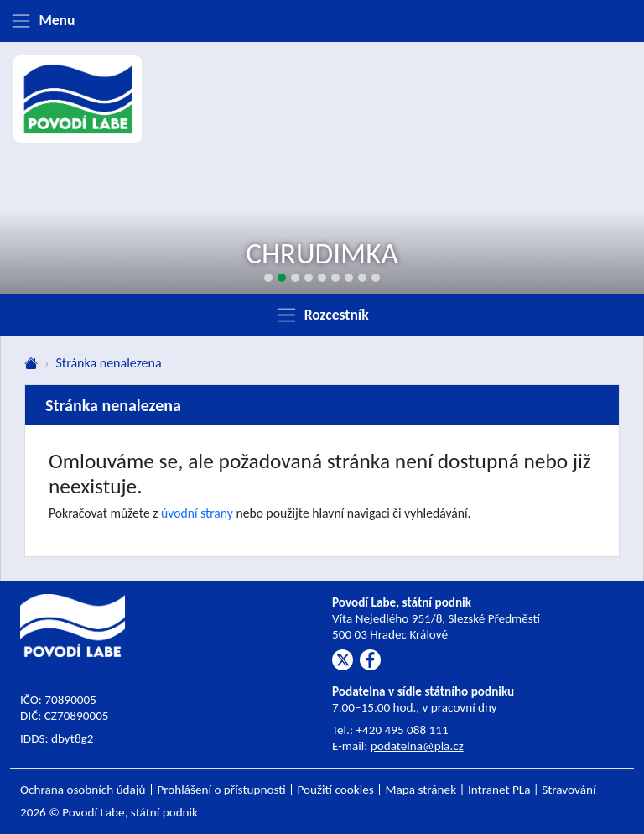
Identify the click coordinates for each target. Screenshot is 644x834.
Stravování (569, 790)
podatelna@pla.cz (417, 746)
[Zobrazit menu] (322, 21)
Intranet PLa (499, 790)
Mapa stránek (421, 790)
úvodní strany (197, 513)
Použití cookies (336, 790)
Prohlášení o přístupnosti (221, 790)
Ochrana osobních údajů (83, 790)
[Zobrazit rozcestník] (322, 315)
